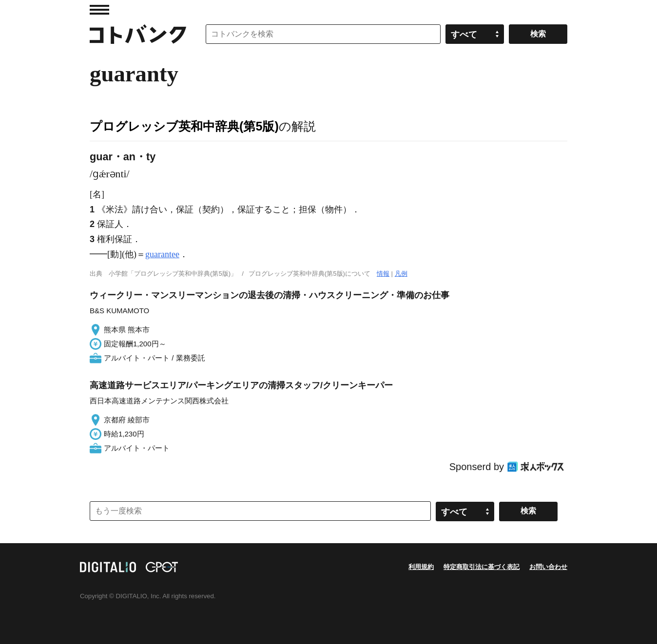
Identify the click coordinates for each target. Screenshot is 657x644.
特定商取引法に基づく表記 (482, 567)
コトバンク (138, 34)
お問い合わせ (548, 567)
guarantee (162, 254)
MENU (99, 10)
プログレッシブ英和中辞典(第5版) (184, 126)
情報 (383, 274)
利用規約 (421, 567)
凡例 (401, 274)
